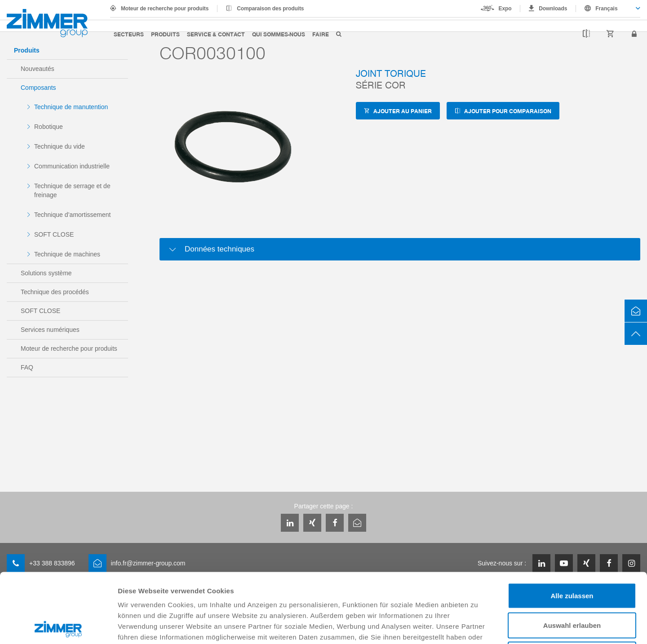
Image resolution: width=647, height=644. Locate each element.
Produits (165, 34)
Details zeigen (478, 626)
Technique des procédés (55, 292)
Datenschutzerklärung (363, 578)
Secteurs (129, 34)
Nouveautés (38, 69)
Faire (321, 34)
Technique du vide (60, 146)
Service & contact (216, 34)
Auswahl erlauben (572, 556)
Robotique (49, 127)
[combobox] (608, 9)
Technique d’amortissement (72, 215)
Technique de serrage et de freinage (72, 190)
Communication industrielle (72, 166)
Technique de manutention (71, 107)
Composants (38, 88)
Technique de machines (67, 254)
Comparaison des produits (270, 9)
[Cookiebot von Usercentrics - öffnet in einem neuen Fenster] (58, 626)
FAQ (27, 367)
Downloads (553, 9)
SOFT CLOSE (54, 234)
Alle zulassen (572, 526)
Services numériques (50, 330)
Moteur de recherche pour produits (165, 9)
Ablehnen (572, 585)
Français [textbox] (606, 9)
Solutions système (46, 273)
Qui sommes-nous (279, 34)
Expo (505, 9)
